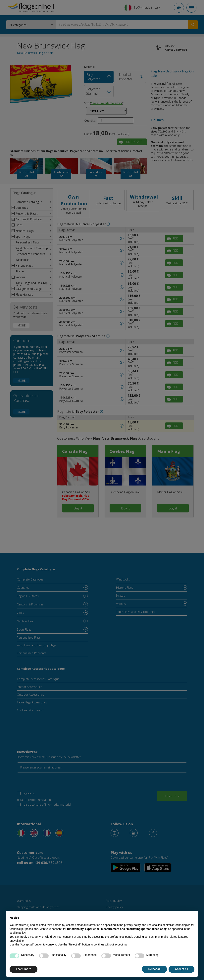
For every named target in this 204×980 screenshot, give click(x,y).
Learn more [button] (24, 969)
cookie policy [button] (17, 933)
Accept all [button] (181, 969)
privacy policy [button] (132, 925)
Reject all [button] (154, 969)
